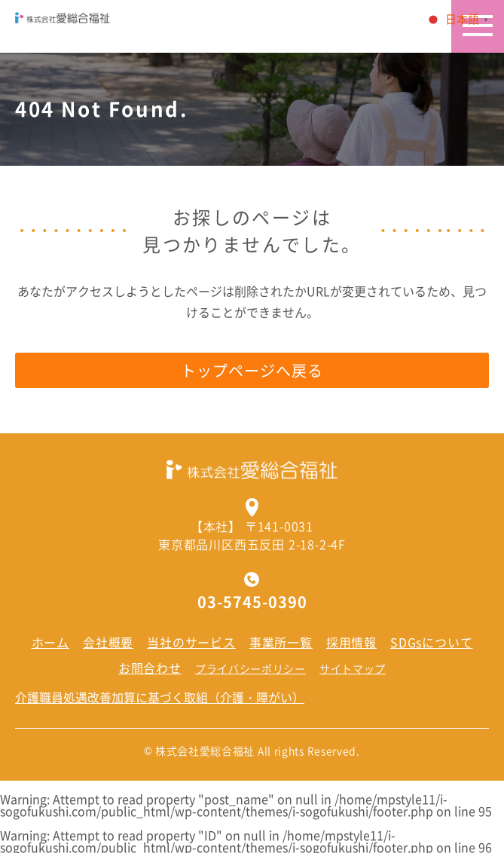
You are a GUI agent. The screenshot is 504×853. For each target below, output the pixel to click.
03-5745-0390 (252, 602)
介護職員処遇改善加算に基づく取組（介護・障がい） (160, 697)
